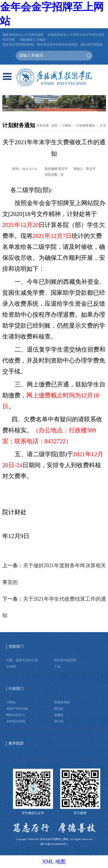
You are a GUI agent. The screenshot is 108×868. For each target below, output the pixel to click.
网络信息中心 (16, 715)
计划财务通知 (86, 125)
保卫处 (59, 709)
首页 (54, 125)
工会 (57, 666)
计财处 (67, 125)
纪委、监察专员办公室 (22, 660)
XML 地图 (54, 862)
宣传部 (11, 666)
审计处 (59, 721)
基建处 (59, 715)
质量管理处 (62, 702)
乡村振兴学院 (16, 721)
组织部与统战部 (65, 660)
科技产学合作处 (17, 709)
